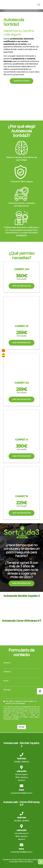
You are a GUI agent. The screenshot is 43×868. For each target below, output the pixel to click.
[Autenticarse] (3, 864)
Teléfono (7, 672)
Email (6, 681)
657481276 (26, 821)
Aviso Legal (34, 717)
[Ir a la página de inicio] (1, 5)
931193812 (17, 762)
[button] (3, 11)
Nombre (7, 663)
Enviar (22, 727)
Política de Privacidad (11, 719)
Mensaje (7, 690)
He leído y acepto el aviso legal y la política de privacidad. (20, 702)
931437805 (17, 821)
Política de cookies (26, 862)
